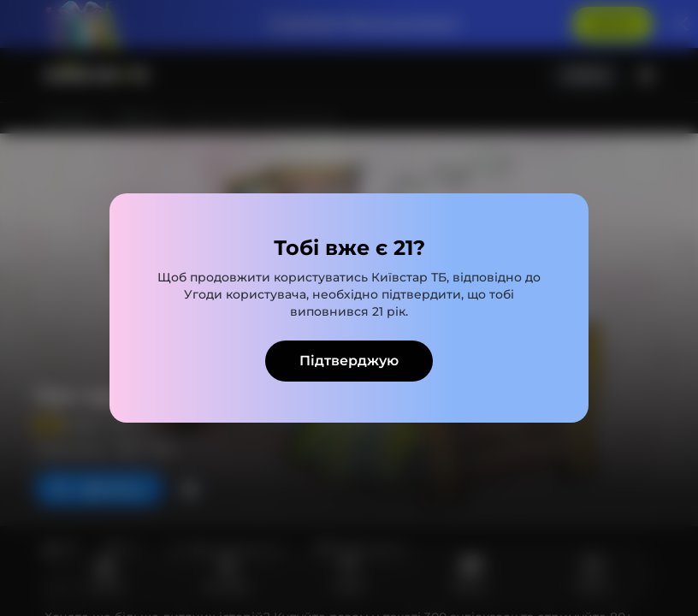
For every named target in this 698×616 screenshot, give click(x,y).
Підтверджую (349, 361)
